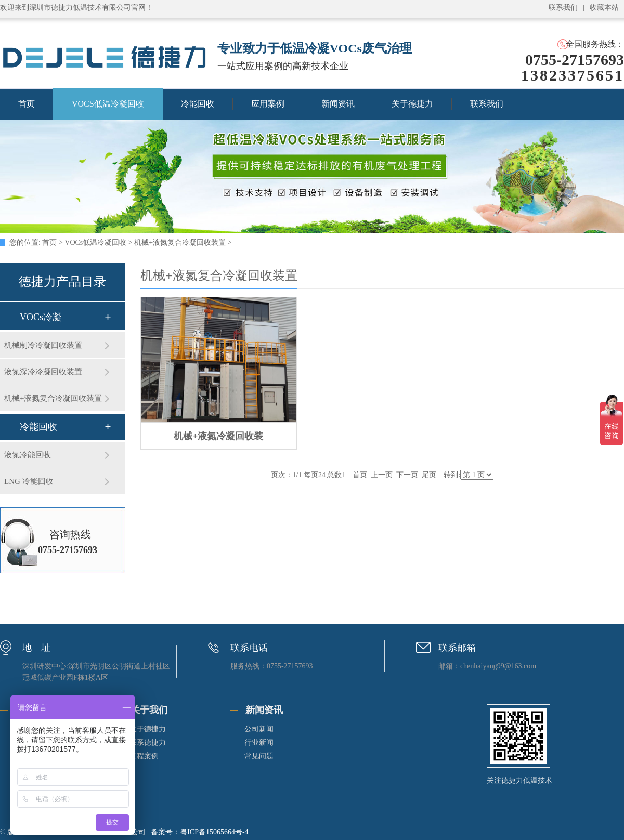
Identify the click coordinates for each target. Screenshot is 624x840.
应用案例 (268, 104)
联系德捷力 (148, 743)
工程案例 (144, 756)
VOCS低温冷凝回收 (108, 104)
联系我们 (563, 8)
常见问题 (259, 756)
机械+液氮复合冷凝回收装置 (180, 242)
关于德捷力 (412, 104)
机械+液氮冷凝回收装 (218, 436)
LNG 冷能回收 (29, 481)
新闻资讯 (338, 104)
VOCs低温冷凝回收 (95, 242)
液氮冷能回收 (28, 455)
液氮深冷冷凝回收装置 (43, 372)
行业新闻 (259, 743)
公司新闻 (259, 729)
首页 (49, 242)
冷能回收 (198, 104)
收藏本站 (604, 8)
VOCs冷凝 (41, 317)
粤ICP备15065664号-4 (214, 832)
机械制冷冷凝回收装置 (43, 345)
